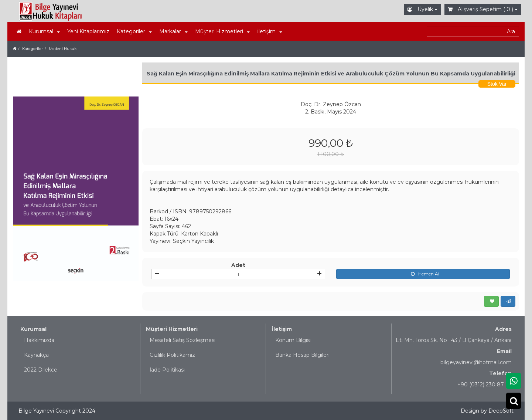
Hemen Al (423, 274)
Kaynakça (36, 355)
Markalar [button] (173, 31)
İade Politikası (167, 370)
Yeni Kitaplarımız (88, 31)
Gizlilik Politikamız (172, 355)
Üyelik (422, 9)
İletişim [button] (270, 31)
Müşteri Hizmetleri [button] (222, 31)
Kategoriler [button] (134, 31)
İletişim (282, 329)
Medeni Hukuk (63, 49)
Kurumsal (33, 329)
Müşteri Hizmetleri (172, 329)
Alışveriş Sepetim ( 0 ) (483, 9)
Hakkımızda (39, 340)
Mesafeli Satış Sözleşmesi (183, 340)
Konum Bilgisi (293, 340)
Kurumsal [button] (44, 31)
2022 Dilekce (41, 370)
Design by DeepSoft (487, 411)
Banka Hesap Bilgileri (302, 355)
